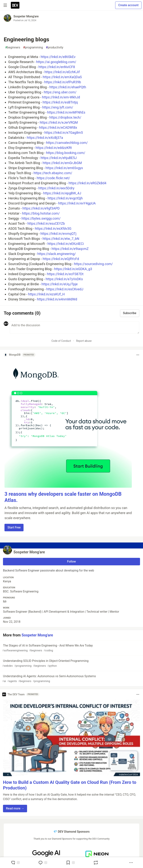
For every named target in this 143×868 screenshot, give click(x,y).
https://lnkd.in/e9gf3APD (41, 208)
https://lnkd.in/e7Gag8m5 (64, 133)
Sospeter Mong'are (26, 16)
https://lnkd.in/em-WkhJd (61, 97)
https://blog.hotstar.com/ (41, 213)
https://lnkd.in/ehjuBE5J (59, 158)
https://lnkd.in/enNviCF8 (57, 67)
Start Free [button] (14, 527)
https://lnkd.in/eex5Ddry (56, 188)
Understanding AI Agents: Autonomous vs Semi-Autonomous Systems (71, 679)
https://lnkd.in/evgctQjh (65, 198)
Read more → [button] (15, 808)
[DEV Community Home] (15, 5)
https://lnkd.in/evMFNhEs (66, 112)
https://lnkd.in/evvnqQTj (58, 234)
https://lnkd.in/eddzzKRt (54, 148)
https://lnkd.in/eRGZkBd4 (87, 183)
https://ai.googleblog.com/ (56, 62)
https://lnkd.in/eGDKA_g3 (73, 269)
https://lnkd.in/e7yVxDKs (64, 279)
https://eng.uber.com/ (60, 92)
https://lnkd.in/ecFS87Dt (65, 274)
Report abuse (84, 341)
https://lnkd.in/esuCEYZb (46, 223)
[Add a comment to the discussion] (74, 328)
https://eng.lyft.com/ (58, 107)
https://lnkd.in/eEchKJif (62, 72)
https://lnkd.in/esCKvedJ (65, 289)
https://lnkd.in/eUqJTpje (59, 284)
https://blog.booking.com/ (66, 153)
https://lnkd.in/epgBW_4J (62, 193)
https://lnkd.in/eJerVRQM (59, 122)
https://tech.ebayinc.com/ (53, 173)
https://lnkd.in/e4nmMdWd (57, 299)
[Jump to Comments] (43, 863)
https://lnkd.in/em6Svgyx (64, 168)
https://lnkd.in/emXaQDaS (62, 77)
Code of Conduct (61, 341)
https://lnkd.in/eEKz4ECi (66, 244)
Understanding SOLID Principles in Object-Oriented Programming (71, 663)
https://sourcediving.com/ (93, 264)
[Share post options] (131, 863)
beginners (13, 48)
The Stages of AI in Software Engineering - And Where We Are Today (71, 648)
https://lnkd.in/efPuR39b (63, 82)
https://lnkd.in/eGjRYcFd (61, 259)
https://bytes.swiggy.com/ (41, 218)
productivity (55, 48)
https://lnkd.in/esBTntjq (60, 102)
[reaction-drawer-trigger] (15, 863)
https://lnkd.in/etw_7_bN (61, 239)
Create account (128, 5)
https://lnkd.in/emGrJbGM (62, 163)
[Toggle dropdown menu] (138, 355)
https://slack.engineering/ (57, 254)
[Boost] (96, 863)
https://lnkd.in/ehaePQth (68, 87)
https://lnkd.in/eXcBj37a (45, 138)
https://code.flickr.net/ (53, 178)
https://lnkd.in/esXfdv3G (53, 229)
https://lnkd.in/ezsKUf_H (46, 294)
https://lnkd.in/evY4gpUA (77, 203)
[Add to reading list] (70, 863)
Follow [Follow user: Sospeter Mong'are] (72, 561)
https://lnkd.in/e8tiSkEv (58, 57)
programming (33, 48)
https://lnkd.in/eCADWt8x (58, 127)
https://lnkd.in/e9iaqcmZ (70, 249)
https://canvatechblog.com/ (67, 143)
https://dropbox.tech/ (65, 117)
